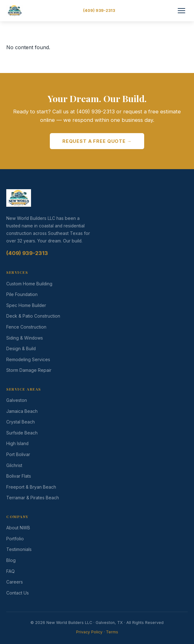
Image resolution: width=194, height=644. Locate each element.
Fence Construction (26, 327)
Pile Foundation (22, 294)
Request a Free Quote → (97, 141)
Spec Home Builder (26, 305)
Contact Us (18, 593)
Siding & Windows (25, 338)
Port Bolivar (18, 454)
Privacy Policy (89, 632)
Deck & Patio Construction (33, 316)
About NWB (18, 528)
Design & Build (21, 349)
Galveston (17, 400)
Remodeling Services (28, 360)
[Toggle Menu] (181, 11)
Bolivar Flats (19, 476)
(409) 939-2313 (99, 10)
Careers (15, 582)
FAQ (10, 571)
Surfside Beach (22, 433)
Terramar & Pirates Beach (33, 498)
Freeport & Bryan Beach (31, 487)
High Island (17, 444)
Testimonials (19, 549)
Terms (112, 632)
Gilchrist (14, 465)
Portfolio (15, 539)
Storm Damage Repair (29, 370)
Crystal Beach (21, 422)
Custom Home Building (29, 284)
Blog (11, 560)
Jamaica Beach (22, 411)
